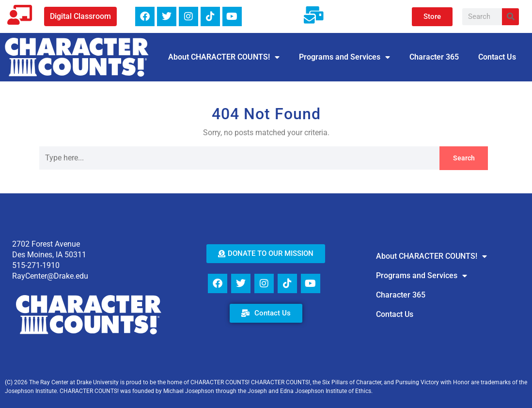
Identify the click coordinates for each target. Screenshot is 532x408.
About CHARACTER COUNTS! (224, 57)
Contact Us (497, 57)
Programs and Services (344, 57)
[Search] (510, 17)
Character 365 (434, 57)
